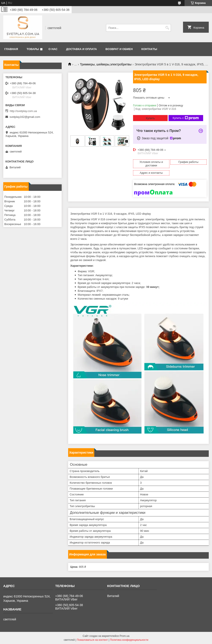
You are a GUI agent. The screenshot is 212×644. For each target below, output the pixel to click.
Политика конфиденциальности (129, 640)
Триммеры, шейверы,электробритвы (106, 64)
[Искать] (167, 28)
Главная (11, 49)
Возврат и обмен (119, 49)
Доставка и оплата (82, 49)
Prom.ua (124, 636)
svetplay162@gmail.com (25, 117)
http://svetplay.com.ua (23, 111)
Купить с (186, 118)
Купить (150, 118)
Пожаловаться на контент (92, 640)
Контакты (149, 49)
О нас (53, 49)
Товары (33, 49)
